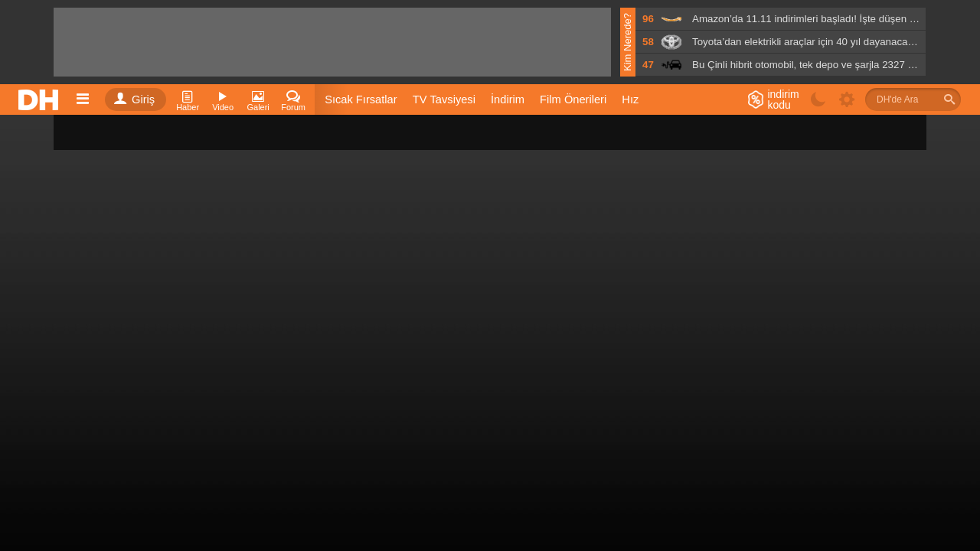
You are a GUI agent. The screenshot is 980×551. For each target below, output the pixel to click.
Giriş (134, 99)
